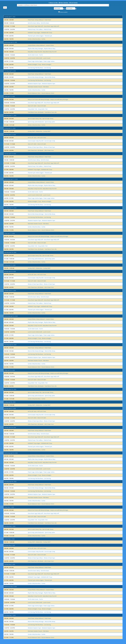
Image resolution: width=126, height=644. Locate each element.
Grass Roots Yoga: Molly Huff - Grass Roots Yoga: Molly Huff (43, 26)
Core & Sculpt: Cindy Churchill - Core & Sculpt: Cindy (41, 141)
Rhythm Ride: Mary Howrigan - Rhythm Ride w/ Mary (42, 49)
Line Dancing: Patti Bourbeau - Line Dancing (39, 68)
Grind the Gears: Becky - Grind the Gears (38, 23)
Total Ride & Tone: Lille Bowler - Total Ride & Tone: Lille (42, 112)
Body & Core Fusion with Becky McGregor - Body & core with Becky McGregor (48, 99)
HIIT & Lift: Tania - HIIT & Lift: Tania (37, 138)
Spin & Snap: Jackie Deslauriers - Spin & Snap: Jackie (41, 122)
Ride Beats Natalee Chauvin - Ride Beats (38, 87)
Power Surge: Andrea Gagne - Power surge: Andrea (41, 61)
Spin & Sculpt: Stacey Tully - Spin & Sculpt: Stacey (41, 119)
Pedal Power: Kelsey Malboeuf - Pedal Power (39, 20)
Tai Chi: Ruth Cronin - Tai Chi (35, 55)
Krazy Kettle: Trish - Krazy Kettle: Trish (38, 109)
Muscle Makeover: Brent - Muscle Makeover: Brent (41, 93)
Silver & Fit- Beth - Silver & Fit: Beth (37, 106)
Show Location (64, 12)
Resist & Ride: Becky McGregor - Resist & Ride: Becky (42, 77)
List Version (74, 3)
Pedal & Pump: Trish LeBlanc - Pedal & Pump (40, 29)
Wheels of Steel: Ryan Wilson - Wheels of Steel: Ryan (41, 147)
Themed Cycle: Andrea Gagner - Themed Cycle (40, 36)
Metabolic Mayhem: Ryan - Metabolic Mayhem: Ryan (42, 84)
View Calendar (64, 3)
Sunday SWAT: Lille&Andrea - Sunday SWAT (39, 131)
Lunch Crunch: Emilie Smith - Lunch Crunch (39, 58)
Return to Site (54, 3)
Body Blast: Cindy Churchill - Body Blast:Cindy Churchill (42, 52)
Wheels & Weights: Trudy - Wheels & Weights (40, 64)
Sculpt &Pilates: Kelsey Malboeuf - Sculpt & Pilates (41, 45)
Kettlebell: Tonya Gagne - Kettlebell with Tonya (40, 33)
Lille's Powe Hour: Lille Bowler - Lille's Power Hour (41, 150)
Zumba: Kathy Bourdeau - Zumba (37, 39)
